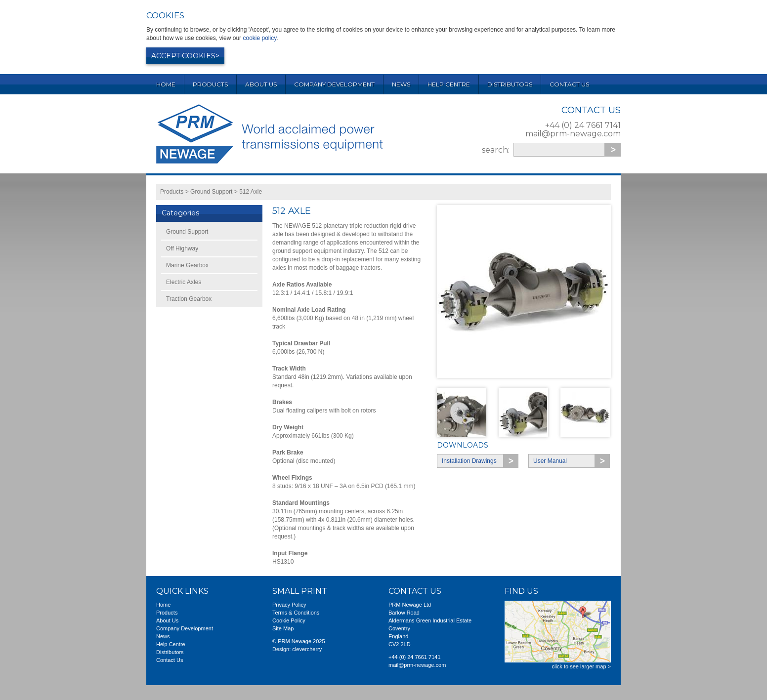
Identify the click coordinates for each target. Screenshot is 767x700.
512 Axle (251, 192)
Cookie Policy (289, 620)
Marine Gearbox (187, 265)
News (401, 84)
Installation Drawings (469, 461)
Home (166, 84)
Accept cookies (183, 56)
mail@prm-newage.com (573, 134)
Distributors (510, 84)
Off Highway (182, 248)
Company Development (334, 84)
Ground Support (211, 192)
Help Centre (449, 84)
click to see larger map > (581, 666)
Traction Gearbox (189, 299)
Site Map (283, 628)
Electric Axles (184, 282)
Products (210, 84)
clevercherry (307, 649)
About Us (261, 84)
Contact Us (569, 84)
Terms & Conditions (296, 613)
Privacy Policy (289, 605)
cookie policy (259, 38)
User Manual (550, 461)
